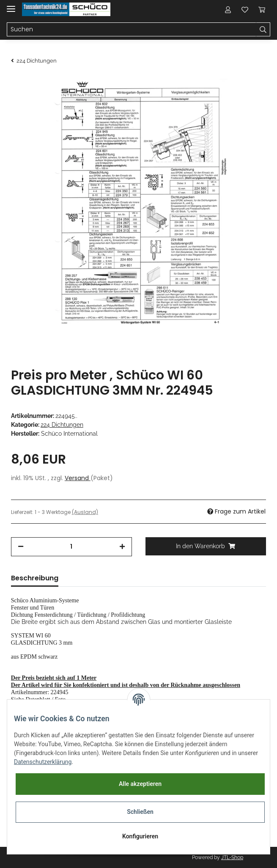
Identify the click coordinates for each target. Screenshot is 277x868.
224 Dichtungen (62, 425)
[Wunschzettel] (245, 9)
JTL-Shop (232, 857)
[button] (228, 9)
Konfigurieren (140, 836)
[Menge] (71, 547)
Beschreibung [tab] (35, 578)
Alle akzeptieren (140, 784)
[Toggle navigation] (11, 5)
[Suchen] (132, 30)
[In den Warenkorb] (206, 546)
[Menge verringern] (21, 547)
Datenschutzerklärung (43, 762)
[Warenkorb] (262, 9)
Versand (78, 478)
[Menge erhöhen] (122, 547)
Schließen (140, 812)
